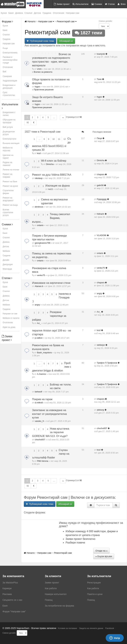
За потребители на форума (59, 606)
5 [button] (48, 117)
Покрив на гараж (42, 399)
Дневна (19, 13)
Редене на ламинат (7, 164)
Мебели (6, 251)
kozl (39, 153)
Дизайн (6, 260)
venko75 (41, 275)
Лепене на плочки (11, 170)
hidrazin (101, 214)
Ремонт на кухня (10, 186)
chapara (101, 174)
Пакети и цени (95, 594)
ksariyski (101, 54)
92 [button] (28, 122)
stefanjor (101, 345)
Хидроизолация (10, 81)
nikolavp (39, 178)
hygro (37, 87)
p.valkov (39, 338)
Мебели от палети (11, 318)
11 (59, 139)
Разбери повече (75, 543)
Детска (37, 13)
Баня (11, 13)
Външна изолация (11, 143)
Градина (47, 13)
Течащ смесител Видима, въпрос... (51, 218)
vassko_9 (39, 421)
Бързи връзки (104, 556)
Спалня (28, 13)
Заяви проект (62, 4)
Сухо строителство (9, 94)
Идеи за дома (9, 327)
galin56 (100, 185)
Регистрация (94, 583)
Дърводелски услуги (9, 133)
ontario (40, 225)
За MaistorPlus (10, 583)
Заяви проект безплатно (81, 539)
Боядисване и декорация (9, 87)
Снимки (97, 4)
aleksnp (101, 410)
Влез (122, 4)
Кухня (4, 13)
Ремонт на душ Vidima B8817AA (52, 175)
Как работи (51, 588)
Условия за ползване (67, 628)
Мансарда (7, 269)
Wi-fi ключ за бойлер (54, 161)
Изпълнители (81, 4)
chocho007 (40, 440)
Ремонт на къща (10, 205)
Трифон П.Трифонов (107, 363)
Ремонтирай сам (67, 21)
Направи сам (73, 13)
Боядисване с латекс (9, 114)
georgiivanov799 (42, 243)
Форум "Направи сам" (14, 611)
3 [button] (38, 117)
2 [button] (32, 117)
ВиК (4, 72)
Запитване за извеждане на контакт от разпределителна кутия (49, 414)
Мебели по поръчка (8, 149)
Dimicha (50, 164)
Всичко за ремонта (43, 72)
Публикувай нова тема (40, 41)
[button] (63, 117)
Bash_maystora (44, 353)
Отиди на (101, 551)
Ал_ (39, 323)
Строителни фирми (8, 192)
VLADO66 (102, 235)
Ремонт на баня (10, 182)
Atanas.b (39, 286)
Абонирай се (66, 41)
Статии (110, 4)
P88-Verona (43, 461)
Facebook (110, 628)
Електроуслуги (9, 139)
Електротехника (10, 53)
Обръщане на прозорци (9, 121)
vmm (39, 69)
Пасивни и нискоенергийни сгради (10, 60)
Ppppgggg (102, 199)
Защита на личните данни (91, 628)
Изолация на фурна (58, 186)
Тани (99, 79)
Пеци (99, 138)
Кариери (7, 588)
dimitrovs (39, 207)
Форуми (7, 22)
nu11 (50, 189)
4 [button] (43, 117)
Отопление (58, 13)
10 (53, 139)
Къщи (5, 48)
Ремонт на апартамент (8, 199)
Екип (5, 606)
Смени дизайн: (106, 21)
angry (37, 305)
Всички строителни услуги (8, 212)
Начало (30, 21)
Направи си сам (10, 314)
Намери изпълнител (56, 594)
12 (65, 139)
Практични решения (44, 90)
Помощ (49, 600)
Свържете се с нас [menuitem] (12, 600)
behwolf (38, 392)
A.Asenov (42, 374)
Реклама (7, 594)
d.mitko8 (39, 403)
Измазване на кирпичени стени (51, 283)
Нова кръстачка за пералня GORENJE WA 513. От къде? (51, 432)
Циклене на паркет (8, 157)
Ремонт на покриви (7, 176)
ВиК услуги (8, 127)
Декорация (8, 264)
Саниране (7, 76)
